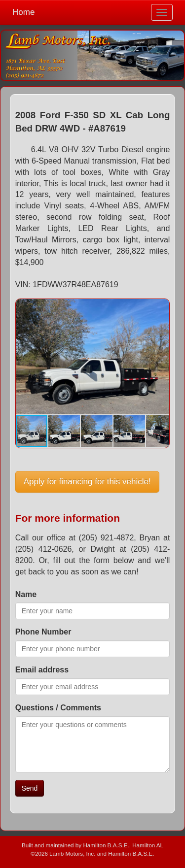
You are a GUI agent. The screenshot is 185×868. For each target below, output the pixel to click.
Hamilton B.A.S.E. (106, 845)
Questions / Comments (58, 708)
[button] (160, 308)
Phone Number (43, 632)
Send (30, 788)
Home (23, 12)
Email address (42, 670)
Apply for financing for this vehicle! (87, 482)
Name (26, 594)
